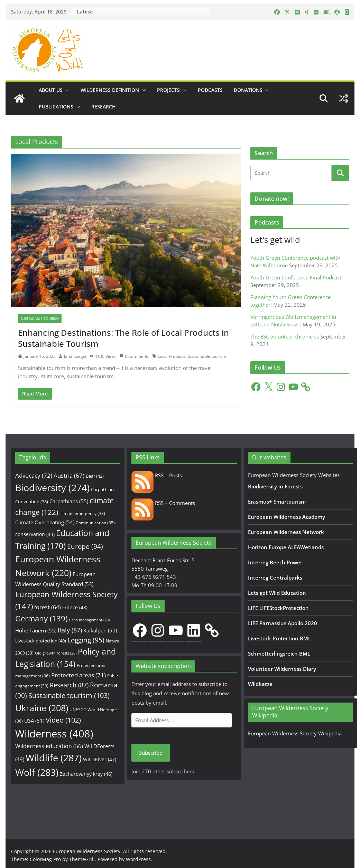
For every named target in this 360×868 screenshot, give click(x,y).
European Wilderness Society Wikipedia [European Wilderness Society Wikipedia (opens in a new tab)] (295, 733)
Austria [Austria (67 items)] (69, 475)
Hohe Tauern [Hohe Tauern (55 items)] (36, 631)
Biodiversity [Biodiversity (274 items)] (52, 488)
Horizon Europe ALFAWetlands (286, 547)
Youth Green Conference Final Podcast (296, 277)
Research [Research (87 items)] (69, 685)
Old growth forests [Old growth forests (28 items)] (56, 653)
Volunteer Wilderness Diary (282, 669)
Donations (248, 90)
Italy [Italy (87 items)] (70, 630)
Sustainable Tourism (40, 318)
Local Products (172, 356)
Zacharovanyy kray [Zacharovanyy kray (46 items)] (86, 774)
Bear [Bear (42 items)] (95, 476)
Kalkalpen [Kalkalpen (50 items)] (100, 630)
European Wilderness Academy (287, 517)
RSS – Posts (157, 475)
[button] (66, 90)
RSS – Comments (163, 503)
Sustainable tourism (207, 356)
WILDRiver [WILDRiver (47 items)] (100, 759)
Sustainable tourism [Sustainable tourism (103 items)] (69, 695)
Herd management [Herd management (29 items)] (89, 620)
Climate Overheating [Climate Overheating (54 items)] (45, 522)
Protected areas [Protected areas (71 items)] (79, 675)
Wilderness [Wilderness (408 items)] (54, 734)
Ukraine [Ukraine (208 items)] (42, 708)
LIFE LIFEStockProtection (278, 608)
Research (104, 107)
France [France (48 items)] (75, 607)
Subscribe (151, 753)
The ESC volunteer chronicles (285, 336)
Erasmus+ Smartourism (277, 502)
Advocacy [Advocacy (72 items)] (34, 475)
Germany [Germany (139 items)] (41, 618)
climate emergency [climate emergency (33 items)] (82, 513)
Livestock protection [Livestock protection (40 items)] (41, 641)
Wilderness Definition (110, 90)
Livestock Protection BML (279, 638)
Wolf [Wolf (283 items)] (37, 772)
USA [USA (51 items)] (34, 721)
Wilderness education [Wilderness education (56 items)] (49, 746)
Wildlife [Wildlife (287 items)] (54, 758)
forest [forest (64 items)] (48, 607)
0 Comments (134, 356)
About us (51, 90)
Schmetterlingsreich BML (279, 654)
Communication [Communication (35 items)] (95, 523)
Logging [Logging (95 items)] (86, 640)
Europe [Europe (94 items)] (85, 546)
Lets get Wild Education (277, 593)
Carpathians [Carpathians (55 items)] (69, 501)
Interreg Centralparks (275, 578)
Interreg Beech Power (275, 562)
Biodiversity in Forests (275, 486)
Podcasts (210, 90)
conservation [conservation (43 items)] (35, 534)
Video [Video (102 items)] (63, 720)
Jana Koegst (75, 356)
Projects (168, 90)
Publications (56, 107)
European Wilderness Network (286, 532)
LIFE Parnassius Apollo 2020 (283, 623)
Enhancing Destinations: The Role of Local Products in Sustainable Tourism (123, 338)
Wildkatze (260, 684)
